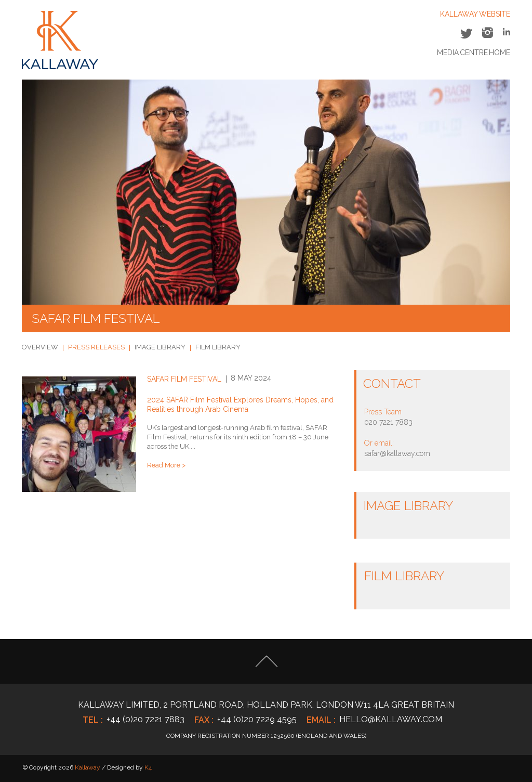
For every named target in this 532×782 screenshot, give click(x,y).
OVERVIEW (40, 347)
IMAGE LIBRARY (160, 347)
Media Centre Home (474, 53)
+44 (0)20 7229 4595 (257, 719)
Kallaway (88, 767)
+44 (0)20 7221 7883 (145, 719)
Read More (164, 465)
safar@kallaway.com (397, 453)
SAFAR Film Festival (184, 379)
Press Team (383, 412)
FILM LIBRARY (218, 347)
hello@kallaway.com (391, 719)
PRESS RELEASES (96, 347)
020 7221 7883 (388, 422)
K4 (148, 767)
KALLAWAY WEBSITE (475, 14)
